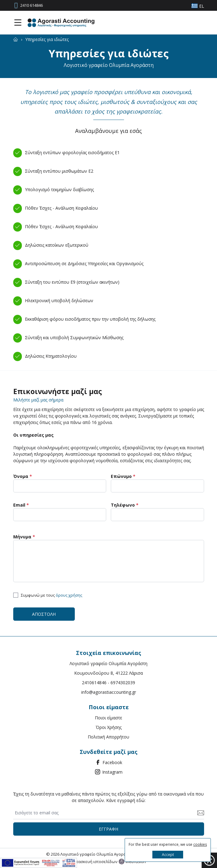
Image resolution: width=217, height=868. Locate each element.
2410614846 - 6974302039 (108, 683)
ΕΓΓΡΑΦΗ (108, 829)
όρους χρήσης (69, 595)
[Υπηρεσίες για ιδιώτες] (47, 39)
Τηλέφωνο (125, 505)
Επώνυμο (123, 476)
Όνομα (23, 476)
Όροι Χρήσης (109, 727)
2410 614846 (32, 5)
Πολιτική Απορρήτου (108, 737)
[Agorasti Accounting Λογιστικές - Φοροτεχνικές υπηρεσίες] (61, 23)
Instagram (108, 772)
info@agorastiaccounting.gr (109, 692)
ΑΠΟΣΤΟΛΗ (44, 614)
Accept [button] (168, 855)
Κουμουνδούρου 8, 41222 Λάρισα (108, 673)
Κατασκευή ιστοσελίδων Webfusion (109, 862)
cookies (200, 844)
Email (21, 505)
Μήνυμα (24, 537)
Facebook (108, 762)
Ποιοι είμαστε (108, 718)
